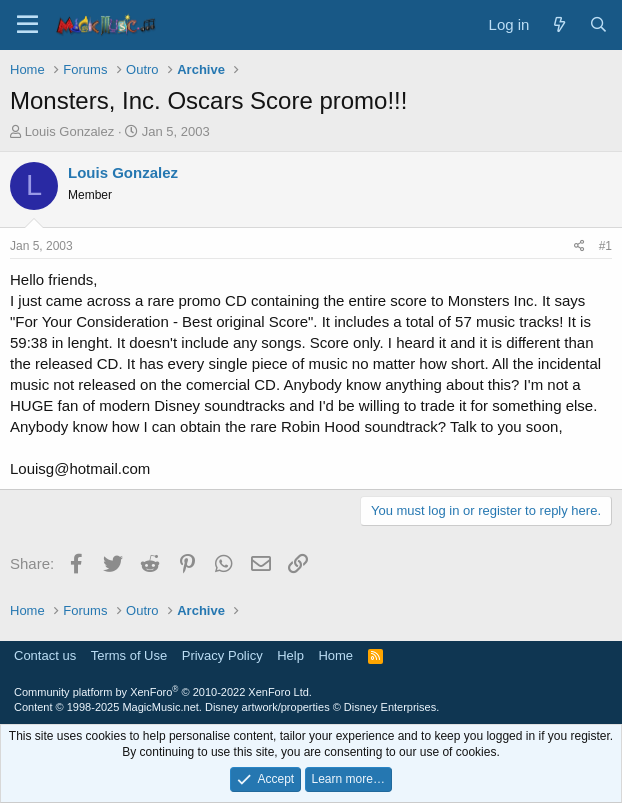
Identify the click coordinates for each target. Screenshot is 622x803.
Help (290, 655)
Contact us (45, 655)
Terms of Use (129, 655)
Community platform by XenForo (163, 692)
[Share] (579, 246)
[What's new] (558, 24)
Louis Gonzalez (70, 131)
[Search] (598, 24)
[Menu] (27, 25)
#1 (605, 246)
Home (335, 655)
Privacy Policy (222, 655)
